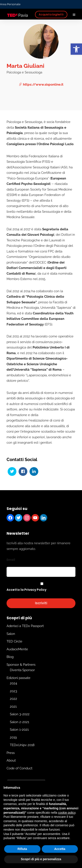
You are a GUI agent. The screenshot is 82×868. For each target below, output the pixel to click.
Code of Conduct (19, 768)
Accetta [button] (60, 849)
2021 (13, 707)
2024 (13, 684)
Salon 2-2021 (19, 722)
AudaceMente (17, 649)
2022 (13, 699)
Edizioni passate (18, 678)
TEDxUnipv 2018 (22, 745)
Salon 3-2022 (20, 714)
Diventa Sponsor (22, 670)
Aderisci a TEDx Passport (25, 626)
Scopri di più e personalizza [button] (41, 859)
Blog (10, 657)
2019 (13, 737)
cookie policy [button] (67, 813)
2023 (13, 691)
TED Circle (14, 642)
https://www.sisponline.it (41, 85)
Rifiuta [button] (22, 849)
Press (11, 753)
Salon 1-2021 (19, 730)
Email (11, 560)
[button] (76, 49)
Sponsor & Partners (21, 665)
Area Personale (10, 4)
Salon (11, 634)
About (11, 761)
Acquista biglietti (51, 14)
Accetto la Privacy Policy (26, 590)
